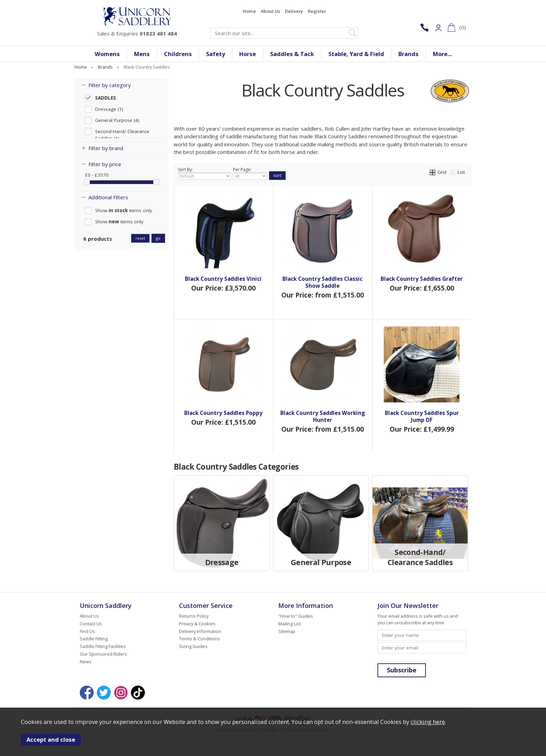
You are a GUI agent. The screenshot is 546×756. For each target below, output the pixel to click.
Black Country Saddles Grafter (422, 279)
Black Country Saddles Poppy (223, 413)
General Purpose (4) (117, 120)
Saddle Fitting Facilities (103, 646)
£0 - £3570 (97, 175)
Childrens (178, 54)
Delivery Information (200, 631)
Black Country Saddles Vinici (223, 279)
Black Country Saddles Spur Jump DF (422, 416)
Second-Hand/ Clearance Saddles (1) (122, 132)
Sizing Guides (193, 646)
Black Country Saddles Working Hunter (323, 416)
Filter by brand (106, 148)
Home (249, 11)
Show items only (124, 210)
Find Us (87, 631)
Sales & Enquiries (137, 33)
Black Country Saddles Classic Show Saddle (322, 282)
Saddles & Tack (292, 54)
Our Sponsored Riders (103, 654)
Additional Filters (108, 197)
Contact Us (91, 624)
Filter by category (110, 85)
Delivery (294, 11)
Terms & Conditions (200, 639)
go (158, 238)
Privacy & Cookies (197, 624)
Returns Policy (194, 616)
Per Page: (250, 173)
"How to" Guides (296, 616)
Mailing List (290, 624)
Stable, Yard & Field (356, 54)
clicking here (428, 722)
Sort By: (204, 173)
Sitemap (287, 631)
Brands (408, 54)
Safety (216, 54)
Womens (107, 54)
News (86, 662)
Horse (248, 54)
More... (442, 54)
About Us (270, 11)
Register (317, 11)
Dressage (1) (109, 109)
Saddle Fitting (94, 639)
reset (140, 238)
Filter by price (105, 164)
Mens (142, 54)
